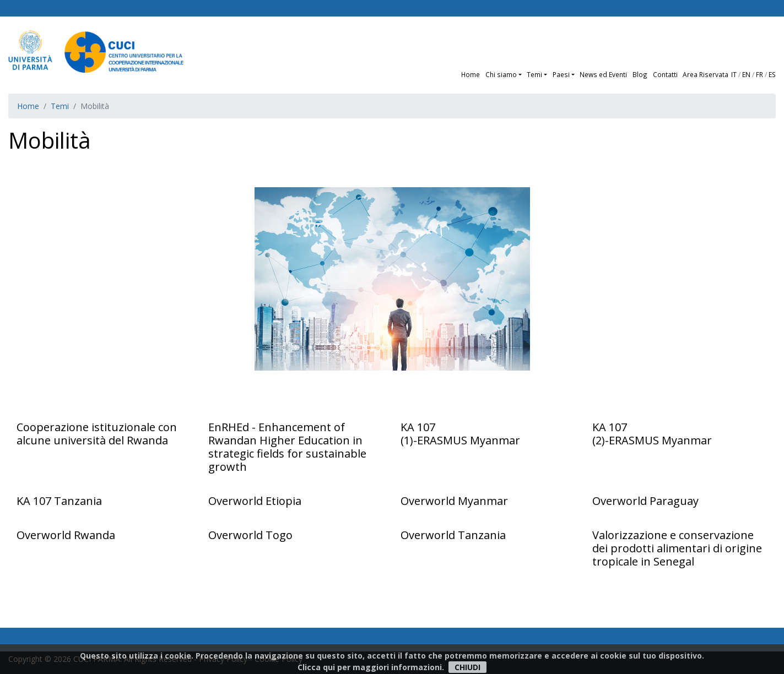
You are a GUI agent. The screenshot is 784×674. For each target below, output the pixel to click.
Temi (60, 106)
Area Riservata (705, 74)
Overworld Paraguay (645, 501)
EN (746, 74)
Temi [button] (534, 74)
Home (471, 74)
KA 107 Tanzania (59, 501)
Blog (640, 74)
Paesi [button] (561, 74)
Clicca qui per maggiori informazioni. (371, 667)
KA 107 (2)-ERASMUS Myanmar (652, 434)
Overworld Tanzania (453, 535)
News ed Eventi (603, 74)
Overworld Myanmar (454, 501)
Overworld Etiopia (255, 501)
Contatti (665, 74)
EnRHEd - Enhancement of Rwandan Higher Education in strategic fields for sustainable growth (287, 447)
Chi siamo (501, 74)
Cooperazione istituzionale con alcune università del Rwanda (97, 434)
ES (772, 74)
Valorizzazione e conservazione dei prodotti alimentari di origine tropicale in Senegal (677, 548)
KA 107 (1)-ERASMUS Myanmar (460, 434)
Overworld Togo (250, 535)
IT (734, 74)
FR (759, 74)
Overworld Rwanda (66, 535)
